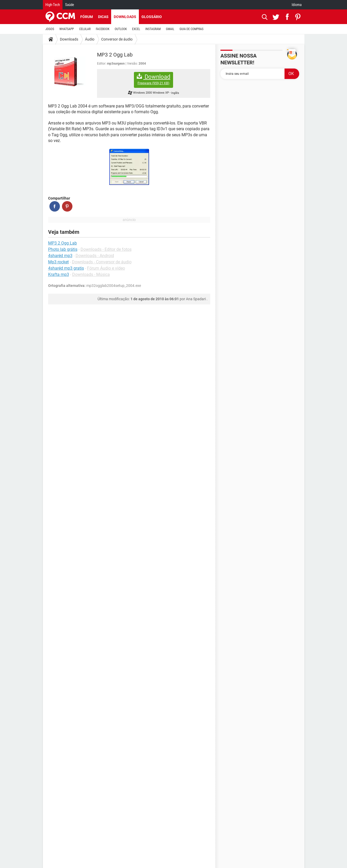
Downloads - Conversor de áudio (102, 262)
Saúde (70, 5)
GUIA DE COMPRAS (192, 29)
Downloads (125, 17)
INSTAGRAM (153, 29)
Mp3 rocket (58, 262)
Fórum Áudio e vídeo (106, 268)
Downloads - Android (95, 256)
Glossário (152, 17)
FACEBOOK (103, 29)
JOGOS (50, 29)
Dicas (103, 17)
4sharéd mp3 (60, 256)
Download (153, 79)
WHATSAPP (67, 29)
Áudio (90, 39)
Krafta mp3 (59, 274)
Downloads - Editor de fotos (106, 249)
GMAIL (170, 29)
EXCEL (136, 29)
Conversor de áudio (117, 39)
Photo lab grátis (63, 249)
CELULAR (85, 29)
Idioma (297, 5)
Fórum (87, 17)
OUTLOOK (121, 29)
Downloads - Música (91, 274)
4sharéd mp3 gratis (66, 268)
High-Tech (53, 5)
